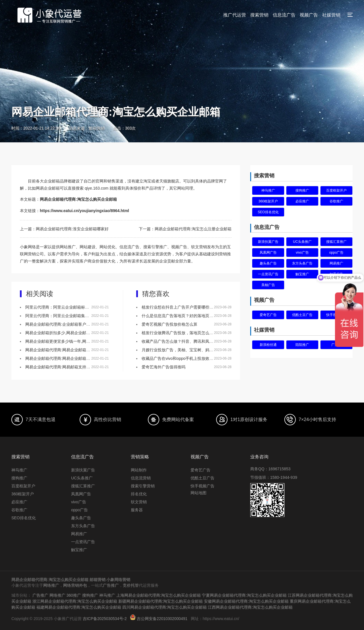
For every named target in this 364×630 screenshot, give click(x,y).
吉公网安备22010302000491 (163, 617)
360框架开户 (268, 201)
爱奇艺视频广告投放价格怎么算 (169, 324)
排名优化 (139, 494)
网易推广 (79, 534)
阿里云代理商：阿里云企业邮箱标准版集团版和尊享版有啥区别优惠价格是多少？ (97, 307)
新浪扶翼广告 (268, 242)
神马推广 (268, 190)
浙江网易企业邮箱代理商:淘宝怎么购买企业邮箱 (79, 601)
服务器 (137, 510)
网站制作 (139, 470)
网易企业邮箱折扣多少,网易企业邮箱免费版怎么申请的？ (76, 333)
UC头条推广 (302, 242)
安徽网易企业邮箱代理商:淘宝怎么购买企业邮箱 (250, 601)
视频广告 (309, 15)
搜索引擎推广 (155, 247)
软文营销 (139, 502)
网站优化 (107, 247)
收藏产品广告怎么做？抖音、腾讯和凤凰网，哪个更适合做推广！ (199, 341)
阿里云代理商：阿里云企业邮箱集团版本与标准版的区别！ (77, 316)
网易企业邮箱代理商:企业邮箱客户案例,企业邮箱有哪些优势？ (80, 324)
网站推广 (68, 247)
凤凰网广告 (268, 253)
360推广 (74, 595)
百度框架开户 (336, 190)
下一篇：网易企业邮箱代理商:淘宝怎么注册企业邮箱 (185, 229)
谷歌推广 (336, 201)
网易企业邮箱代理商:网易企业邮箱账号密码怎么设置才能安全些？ (84, 358)
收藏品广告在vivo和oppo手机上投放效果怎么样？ (185, 358)
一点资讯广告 (268, 274)
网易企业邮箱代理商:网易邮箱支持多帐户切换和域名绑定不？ (80, 367)
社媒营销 (331, 15)
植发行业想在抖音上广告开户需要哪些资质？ (181, 307)
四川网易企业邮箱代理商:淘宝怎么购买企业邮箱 (169, 606)
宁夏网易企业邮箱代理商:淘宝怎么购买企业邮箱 (244, 595)
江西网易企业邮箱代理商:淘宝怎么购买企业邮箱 (254, 606)
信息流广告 (284, 15)
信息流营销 (141, 478)
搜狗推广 (302, 190)
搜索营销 (259, 15)
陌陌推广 (302, 345)
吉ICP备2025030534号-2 (105, 617)
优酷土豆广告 (302, 315)
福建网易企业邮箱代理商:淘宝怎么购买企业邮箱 (83, 606)
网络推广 (51, 585)
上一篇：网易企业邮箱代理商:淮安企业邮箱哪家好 (64, 229)
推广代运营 (235, 15)
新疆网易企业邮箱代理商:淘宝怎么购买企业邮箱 (165, 601)
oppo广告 (337, 253)
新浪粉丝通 (268, 345)
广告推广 (111, 585)
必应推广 (302, 201)
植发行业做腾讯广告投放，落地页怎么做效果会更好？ (189, 333)
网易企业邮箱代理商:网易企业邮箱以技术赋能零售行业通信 (78, 350)
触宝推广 (302, 274)
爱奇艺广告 (268, 315)
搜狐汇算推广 (336, 242)
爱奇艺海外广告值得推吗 (164, 367)
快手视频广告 (202, 486)
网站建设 (88, 247)
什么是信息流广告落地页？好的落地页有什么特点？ (187, 316)
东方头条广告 (302, 263)
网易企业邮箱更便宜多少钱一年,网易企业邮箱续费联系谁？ (78, 341)
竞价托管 (131, 585)
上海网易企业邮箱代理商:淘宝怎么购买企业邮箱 (159, 595)
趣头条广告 (268, 263)
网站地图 (198, 493)
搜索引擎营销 (143, 486)
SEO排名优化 (268, 212)
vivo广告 (302, 253)
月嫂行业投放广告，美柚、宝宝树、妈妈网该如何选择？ (191, 350)
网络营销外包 (75, 585)
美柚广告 (268, 285)
